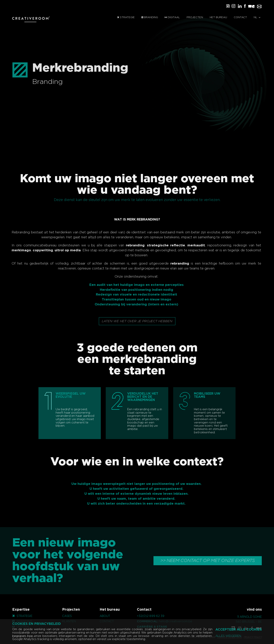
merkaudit (190, 245)
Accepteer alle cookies (239, 630)
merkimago (15, 250)
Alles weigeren (228, 636)
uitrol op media (62, 250)
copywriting (37, 250)
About (105, 616)
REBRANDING (147, 220)
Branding (150, 17)
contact (240, 17)
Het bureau (218, 17)
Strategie (126, 17)
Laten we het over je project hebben (137, 321)
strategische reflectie (160, 245)
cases (67, 616)
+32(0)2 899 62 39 (151, 616)
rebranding (129, 245)
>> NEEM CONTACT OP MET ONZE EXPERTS (208, 560)
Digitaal (172, 17)
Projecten (195, 17)
